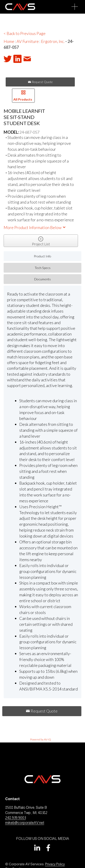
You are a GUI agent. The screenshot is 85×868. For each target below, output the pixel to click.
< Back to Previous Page (25, 33)
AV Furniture (28, 41)
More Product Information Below (35, 227)
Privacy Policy (55, 864)
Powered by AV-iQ (41, 739)
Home (9, 41)
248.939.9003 (16, 818)
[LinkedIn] (37, 848)
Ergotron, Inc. (53, 41)
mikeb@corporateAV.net (25, 823)
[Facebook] (48, 848)
